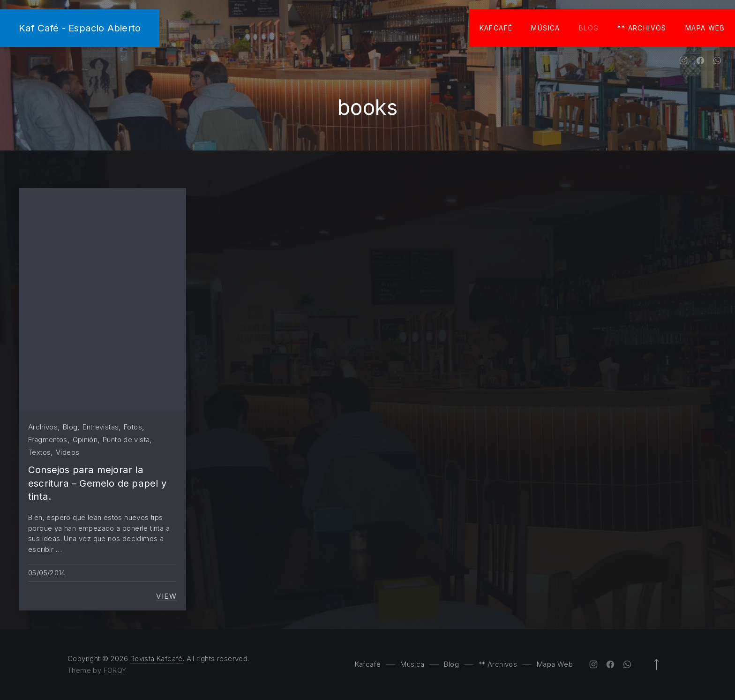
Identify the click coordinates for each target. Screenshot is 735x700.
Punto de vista (126, 440)
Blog (589, 28)
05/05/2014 (47, 573)
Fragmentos (48, 440)
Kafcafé (496, 28)
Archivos (43, 427)
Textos (39, 452)
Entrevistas (101, 427)
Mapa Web (705, 28)
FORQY (115, 670)
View (166, 596)
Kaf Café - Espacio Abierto (80, 28)
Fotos (133, 427)
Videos (67, 452)
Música (545, 28)
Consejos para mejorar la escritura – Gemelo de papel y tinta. (97, 483)
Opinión (85, 440)
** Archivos (642, 28)
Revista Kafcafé (157, 659)
